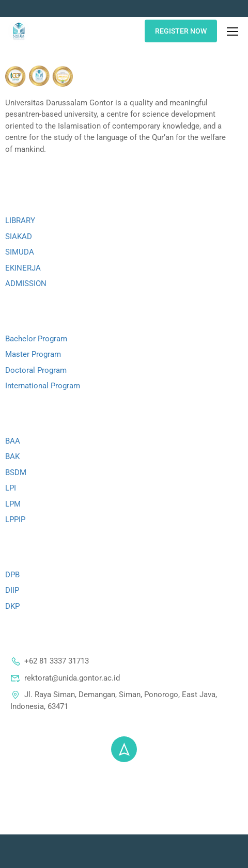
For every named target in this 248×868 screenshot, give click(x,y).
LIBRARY (20, 220)
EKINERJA (23, 268)
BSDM (16, 472)
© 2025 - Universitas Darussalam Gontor (124, 779)
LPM (13, 504)
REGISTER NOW (181, 31)
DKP (12, 606)
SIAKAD (19, 236)
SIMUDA (20, 252)
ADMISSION (26, 283)
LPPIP (15, 519)
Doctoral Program (36, 370)
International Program (43, 386)
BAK (12, 456)
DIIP (12, 590)
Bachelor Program (36, 339)
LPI (11, 488)
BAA (13, 441)
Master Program (33, 354)
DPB (12, 575)
